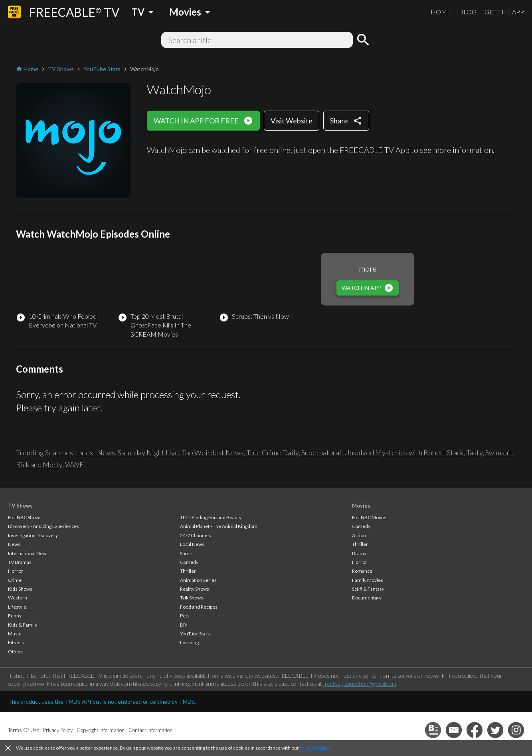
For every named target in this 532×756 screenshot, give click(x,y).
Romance (362, 571)
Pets (185, 616)
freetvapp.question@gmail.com (360, 684)
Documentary (367, 598)
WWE (74, 464)
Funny (15, 616)
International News (28, 553)
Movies (361, 506)
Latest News (95, 452)
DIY (184, 625)
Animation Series (198, 580)
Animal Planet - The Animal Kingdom (219, 526)
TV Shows (20, 506)
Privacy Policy (314, 748)
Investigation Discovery (33, 535)
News (14, 544)
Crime (15, 580)
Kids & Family (23, 625)
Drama (359, 553)
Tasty (474, 452)
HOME (441, 12)
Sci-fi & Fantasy (368, 589)
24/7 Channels (196, 535)
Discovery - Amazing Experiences (44, 526)
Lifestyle (17, 607)
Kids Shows (20, 589)
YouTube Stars (195, 634)
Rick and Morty (39, 464)
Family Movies (368, 580)
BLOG (468, 12)
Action (359, 535)
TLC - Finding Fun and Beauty (211, 517)
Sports (187, 553)
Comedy (189, 562)
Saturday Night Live (148, 452)
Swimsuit (499, 452)
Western (18, 598)
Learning (189, 642)
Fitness (16, 642)
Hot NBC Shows (25, 517)
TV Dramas (20, 562)
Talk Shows (192, 598)
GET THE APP (504, 12)
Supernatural (321, 452)
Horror (16, 571)
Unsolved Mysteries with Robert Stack (404, 452)
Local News (192, 544)
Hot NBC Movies (370, 517)
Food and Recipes (199, 607)
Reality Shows (195, 589)
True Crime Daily (272, 452)
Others (16, 652)
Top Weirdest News (213, 452)
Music (15, 634)
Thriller (188, 571)
